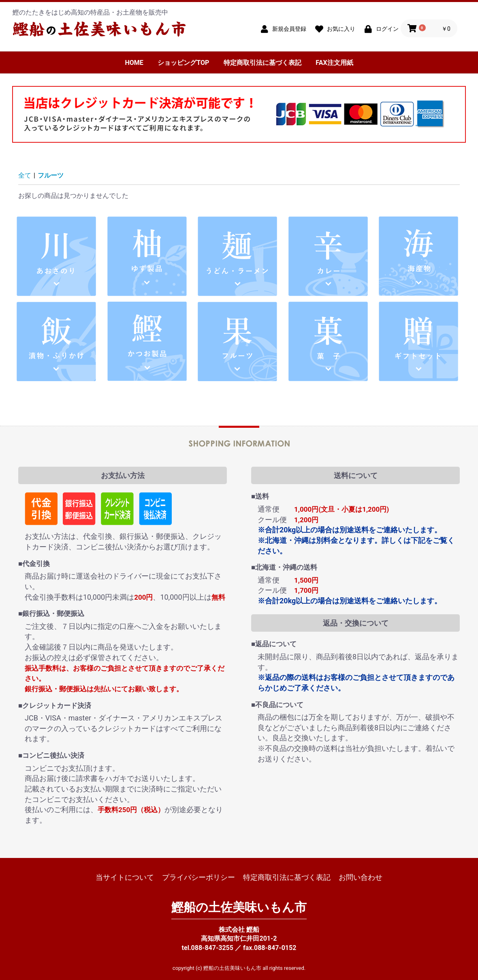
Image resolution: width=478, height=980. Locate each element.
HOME (134, 63)
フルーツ (51, 175)
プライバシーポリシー (198, 877)
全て (25, 175)
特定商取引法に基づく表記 (262, 63)
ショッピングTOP (183, 63)
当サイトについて (125, 877)
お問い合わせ (361, 877)
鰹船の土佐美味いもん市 (239, 907)
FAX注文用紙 (334, 63)
